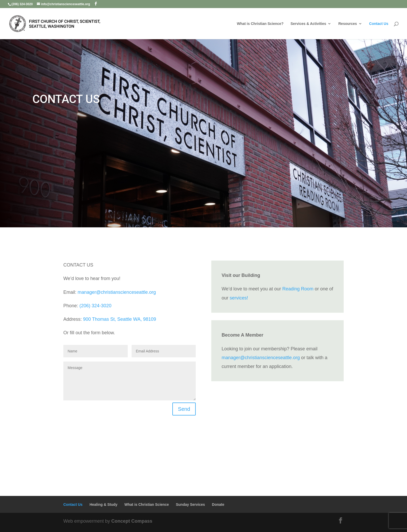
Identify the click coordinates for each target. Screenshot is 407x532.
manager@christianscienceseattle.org (117, 292)
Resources (348, 24)
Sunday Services (190, 504)
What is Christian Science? (260, 24)
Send (184, 409)
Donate (218, 504)
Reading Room (298, 289)
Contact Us (379, 24)
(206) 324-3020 (95, 306)
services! (239, 298)
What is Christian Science (147, 504)
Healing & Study (103, 504)
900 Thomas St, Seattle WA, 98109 (120, 319)
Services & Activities (308, 24)
